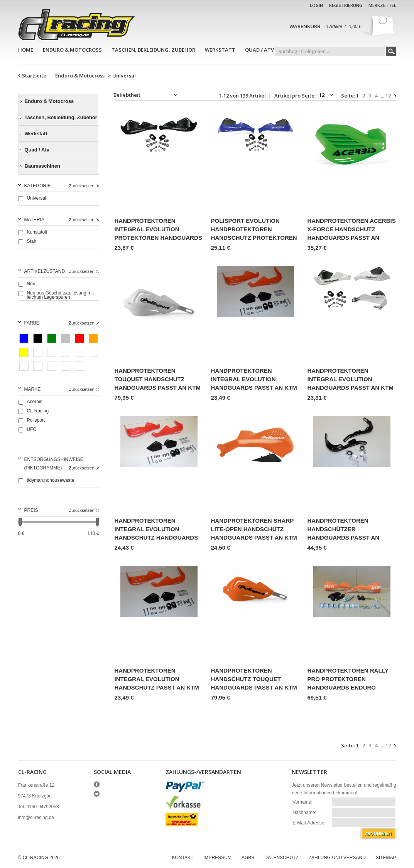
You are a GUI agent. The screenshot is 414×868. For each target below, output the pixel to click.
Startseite (34, 76)
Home (26, 50)
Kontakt (183, 858)
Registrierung (346, 5)
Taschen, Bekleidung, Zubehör (153, 50)
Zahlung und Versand (337, 858)
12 (388, 96)
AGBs (248, 858)
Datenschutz (281, 858)
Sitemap (386, 858)
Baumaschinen (42, 166)
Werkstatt (220, 50)
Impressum (217, 858)
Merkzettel (382, 5)
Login (316, 5)
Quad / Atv (259, 50)
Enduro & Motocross (72, 50)
